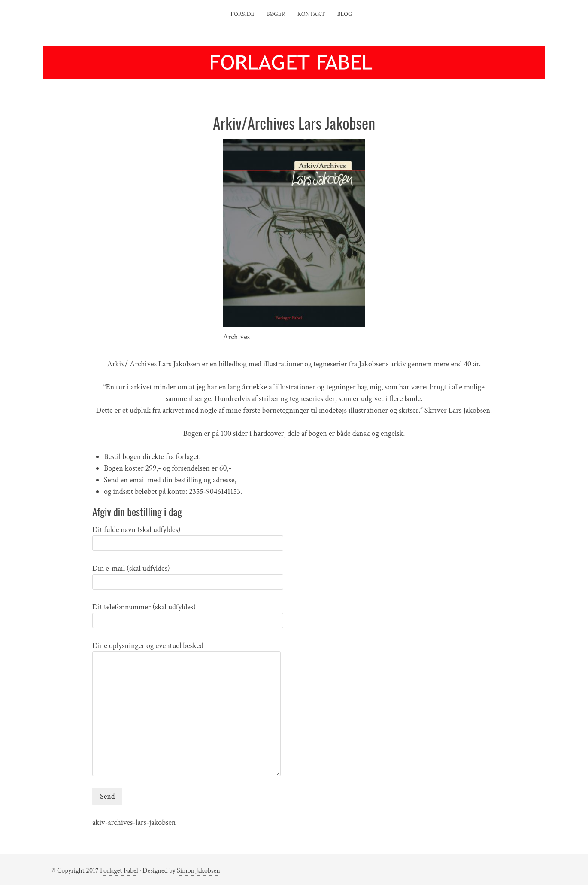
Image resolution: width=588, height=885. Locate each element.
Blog (345, 14)
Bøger (276, 14)
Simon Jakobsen (199, 871)
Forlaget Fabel (119, 871)
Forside (242, 14)
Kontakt (311, 14)
